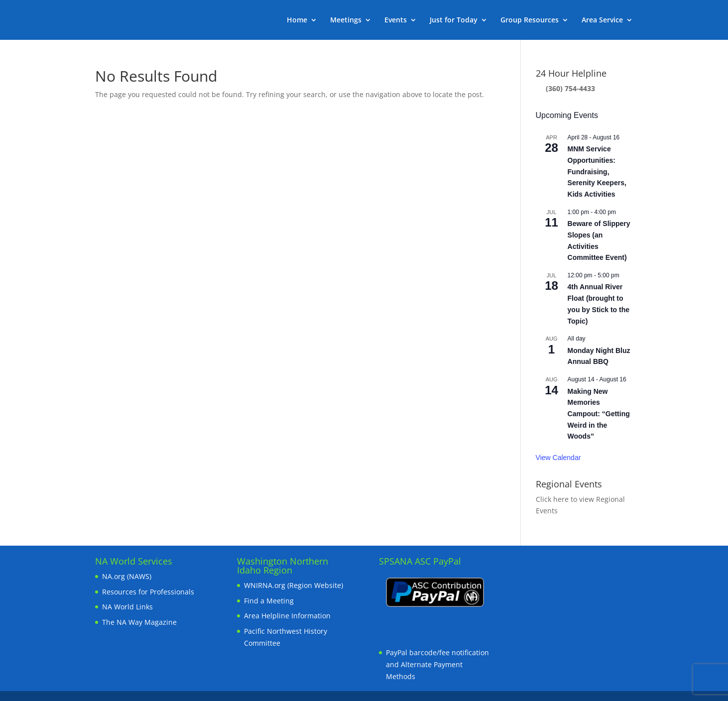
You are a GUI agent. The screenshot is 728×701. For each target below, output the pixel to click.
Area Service (602, 20)
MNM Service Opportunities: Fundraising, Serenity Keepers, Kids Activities (597, 172)
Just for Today (454, 20)
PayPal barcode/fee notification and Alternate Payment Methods (437, 664)
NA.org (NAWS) (127, 576)
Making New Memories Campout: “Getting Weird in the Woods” (599, 414)
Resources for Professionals (148, 592)
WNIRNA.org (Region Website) (294, 585)
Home (297, 20)
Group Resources (530, 20)
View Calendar (558, 458)
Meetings (346, 20)
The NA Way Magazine (139, 622)
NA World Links (127, 607)
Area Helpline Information (287, 616)
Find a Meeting (269, 601)
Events (396, 20)
